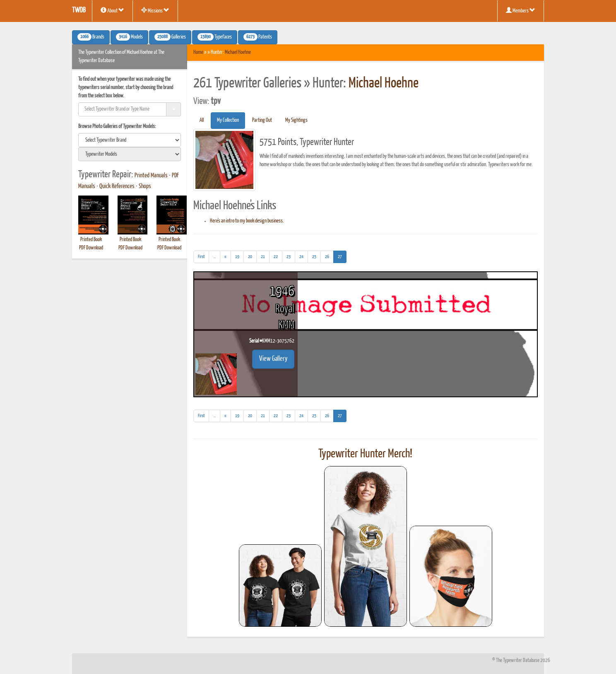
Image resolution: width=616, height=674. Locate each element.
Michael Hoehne (238, 52)
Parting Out (262, 120)
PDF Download (91, 248)
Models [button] (129, 37)
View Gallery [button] (273, 359)
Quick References (117, 186)
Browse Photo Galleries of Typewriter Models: (117, 127)
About (112, 10)
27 (342, 256)
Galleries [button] (170, 37)
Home (198, 52)
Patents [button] (258, 37)
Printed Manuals (151, 176)
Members (521, 10)
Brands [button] (91, 37)
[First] (201, 257)
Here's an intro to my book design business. (247, 221)
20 (250, 257)
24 (301, 257)
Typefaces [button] (215, 37)
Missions (155, 10)
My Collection (228, 120)
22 (276, 257)
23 (289, 257)
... (217, 258)
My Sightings (296, 120)
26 (327, 257)
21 (263, 257)
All (202, 120)
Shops (145, 186)
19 (237, 257)
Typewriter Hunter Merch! (365, 454)
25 (314, 257)
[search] (130, 140)
